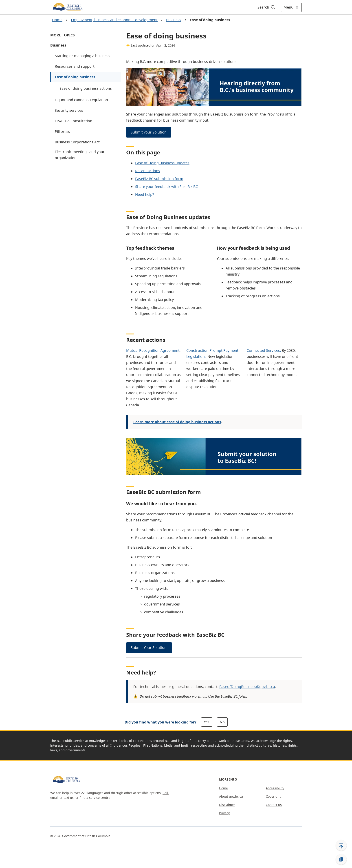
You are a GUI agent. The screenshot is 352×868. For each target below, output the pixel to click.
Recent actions (148, 171)
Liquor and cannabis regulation (81, 100)
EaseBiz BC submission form (159, 179)
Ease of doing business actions (86, 88)
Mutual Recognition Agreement (153, 350)
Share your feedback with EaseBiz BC (166, 187)
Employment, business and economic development (114, 20)
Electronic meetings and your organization (80, 155)
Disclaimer (227, 805)
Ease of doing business (75, 77)
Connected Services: (264, 350)
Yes (207, 722)
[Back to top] (341, 845)
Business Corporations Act (77, 142)
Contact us (274, 805)
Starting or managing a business (82, 56)
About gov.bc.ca (231, 796)
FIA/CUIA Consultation (74, 121)
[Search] (267, 7)
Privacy (224, 813)
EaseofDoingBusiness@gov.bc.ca (247, 687)
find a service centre (95, 798)
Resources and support (75, 66)
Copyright (273, 796)
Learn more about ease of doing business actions (177, 422)
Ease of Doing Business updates (162, 163)
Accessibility (275, 788)
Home (57, 20)
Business (174, 20)
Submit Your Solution (149, 132)
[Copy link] (341, 859)
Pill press (62, 131)
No (222, 722)
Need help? (145, 194)
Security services (69, 110)
